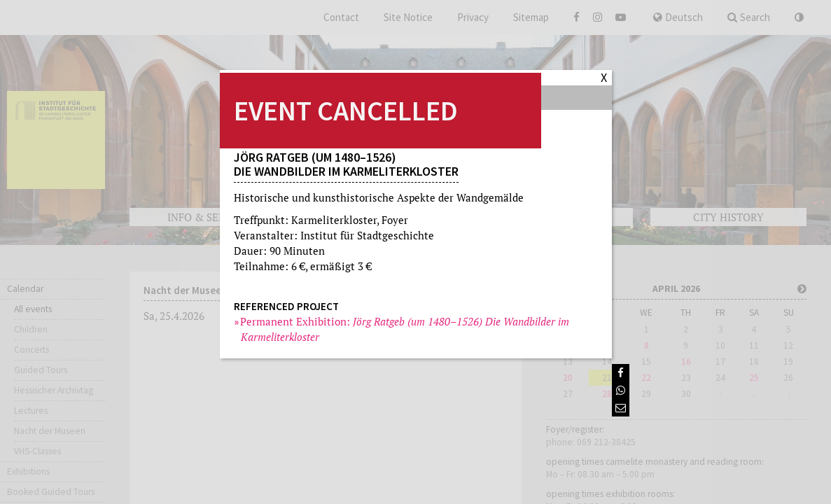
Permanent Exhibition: (405, 329)
